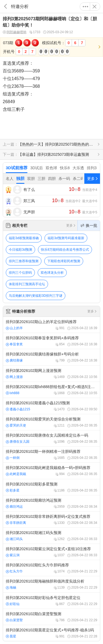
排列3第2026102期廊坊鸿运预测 (51, 503)
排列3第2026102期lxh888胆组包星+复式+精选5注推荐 (51, 390)
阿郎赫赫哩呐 (15, 32)
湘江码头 (14, 539)
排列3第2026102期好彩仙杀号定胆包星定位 (51, 601)
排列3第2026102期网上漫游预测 (51, 374)
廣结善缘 (14, 360)
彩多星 (13, 490)
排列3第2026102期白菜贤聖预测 (51, 617)
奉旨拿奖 (14, 344)
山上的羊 (14, 328)
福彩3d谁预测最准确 (24, 238)
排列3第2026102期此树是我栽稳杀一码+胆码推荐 (51, 471)
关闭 (94, 7)
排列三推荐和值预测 (24, 261)
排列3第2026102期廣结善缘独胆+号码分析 (51, 357)
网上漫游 (14, 377)
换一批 (89, 225)
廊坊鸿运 (14, 507)
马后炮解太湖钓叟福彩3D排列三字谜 (36, 296)
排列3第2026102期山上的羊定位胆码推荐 (51, 325)
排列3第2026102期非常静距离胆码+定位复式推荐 (51, 519)
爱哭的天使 (16, 425)
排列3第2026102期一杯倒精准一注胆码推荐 (51, 454)
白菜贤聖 (14, 620)
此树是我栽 (16, 474)
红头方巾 (14, 571)
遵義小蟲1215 (18, 409)
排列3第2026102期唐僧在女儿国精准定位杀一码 (51, 438)
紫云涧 (13, 555)
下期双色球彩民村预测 (64, 261)
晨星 (11, 636)
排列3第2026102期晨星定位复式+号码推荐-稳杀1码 (51, 633)
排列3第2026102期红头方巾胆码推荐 (51, 568)
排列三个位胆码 (20, 273)
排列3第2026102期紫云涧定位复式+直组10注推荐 (51, 552)
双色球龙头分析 (52, 273)
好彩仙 (13, 604)
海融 (11, 587)
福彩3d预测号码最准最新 (66, 238)
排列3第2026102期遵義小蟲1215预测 (51, 406)
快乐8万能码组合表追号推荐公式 (65, 250)
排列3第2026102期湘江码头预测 (51, 536)
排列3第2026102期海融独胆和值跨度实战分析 (51, 584)
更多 (85, 7)
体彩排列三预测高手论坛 (27, 284)
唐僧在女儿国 (18, 442)
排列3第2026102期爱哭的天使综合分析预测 (51, 422)
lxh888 (12, 393)
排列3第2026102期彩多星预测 (51, 487)
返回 (5, 6)
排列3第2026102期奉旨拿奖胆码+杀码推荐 (51, 341)
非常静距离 (16, 523)
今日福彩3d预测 (20, 250)
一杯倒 (13, 458)
